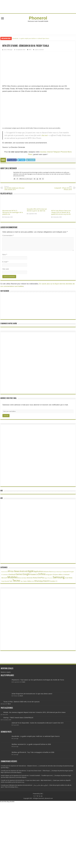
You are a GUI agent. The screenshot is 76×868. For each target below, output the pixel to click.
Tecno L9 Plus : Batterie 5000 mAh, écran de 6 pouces (21, 702)
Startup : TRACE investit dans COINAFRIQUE (18, 718)
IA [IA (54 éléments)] (37, 574)
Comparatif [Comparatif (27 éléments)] (66, 572)
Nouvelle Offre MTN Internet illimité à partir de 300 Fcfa (37, 210)
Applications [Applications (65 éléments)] (39, 571)
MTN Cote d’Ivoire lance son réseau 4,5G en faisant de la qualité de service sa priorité (61, 212)
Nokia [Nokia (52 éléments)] (35, 578)
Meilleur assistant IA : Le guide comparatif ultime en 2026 (31, 744)
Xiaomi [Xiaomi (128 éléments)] (46, 581)
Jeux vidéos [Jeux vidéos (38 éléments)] (59, 574)
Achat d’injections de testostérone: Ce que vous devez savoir (32, 694)
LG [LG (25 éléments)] (63, 575)
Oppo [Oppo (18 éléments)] (46, 578)
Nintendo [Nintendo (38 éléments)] (30, 578)
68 (25, 682)
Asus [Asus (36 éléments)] (50, 572)
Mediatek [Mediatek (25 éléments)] (67, 575)
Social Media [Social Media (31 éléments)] (69, 578)
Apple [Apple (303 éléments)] (31, 571)
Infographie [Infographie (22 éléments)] (49, 575)
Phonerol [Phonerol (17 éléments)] (50, 578)
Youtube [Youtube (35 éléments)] (52, 581)
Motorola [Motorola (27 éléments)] (21, 578)
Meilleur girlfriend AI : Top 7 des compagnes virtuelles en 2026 (33, 752)
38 (10, 704)
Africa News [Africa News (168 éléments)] (13, 571)
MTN (30, 50)
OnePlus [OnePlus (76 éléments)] (41, 578)
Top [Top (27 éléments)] (21, 581)
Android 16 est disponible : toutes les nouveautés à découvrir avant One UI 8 (38, 723)
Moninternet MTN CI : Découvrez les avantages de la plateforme (13, 212)
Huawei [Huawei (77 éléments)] (33, 574)
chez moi (44, 135)
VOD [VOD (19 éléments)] (33, 581)
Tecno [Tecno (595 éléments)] (16, 581)
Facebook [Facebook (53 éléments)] (12, 574)
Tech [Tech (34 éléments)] (11, 581)
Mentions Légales (6, 672)
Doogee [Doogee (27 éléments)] (71, 572)
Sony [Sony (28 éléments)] (3, 581)
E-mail (5, 262)
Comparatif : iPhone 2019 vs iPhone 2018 (62, 188)
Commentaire (8, 235)
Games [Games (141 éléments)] (19, 574)
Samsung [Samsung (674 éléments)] (59, 577)
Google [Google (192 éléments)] (26, 574)
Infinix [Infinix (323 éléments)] (42, 574)
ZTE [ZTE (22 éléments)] (56, 581)
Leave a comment (39, 50)
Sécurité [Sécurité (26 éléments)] (7, 581)
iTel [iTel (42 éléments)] (54, 575)
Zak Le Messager (8, 50)
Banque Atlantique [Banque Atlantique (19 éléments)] (57, 572)
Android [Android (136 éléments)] (23, 571)
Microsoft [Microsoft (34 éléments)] (4, 578)
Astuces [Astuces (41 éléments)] (46, 572)
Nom (5, 255)
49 (22, 696)
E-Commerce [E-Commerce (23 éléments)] (5, 575)
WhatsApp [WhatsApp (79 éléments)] (39, 581)
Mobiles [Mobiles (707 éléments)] (13, 577)
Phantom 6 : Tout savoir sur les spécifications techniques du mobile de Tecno (38, 680)
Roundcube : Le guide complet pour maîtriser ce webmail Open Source (31, 38)
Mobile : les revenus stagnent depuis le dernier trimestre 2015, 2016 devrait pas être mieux (34, 712)
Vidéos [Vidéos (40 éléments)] (29, 581)
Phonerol (38, 18)
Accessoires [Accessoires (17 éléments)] (4, 572)
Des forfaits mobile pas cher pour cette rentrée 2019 (14, 188)
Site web (6, 269)
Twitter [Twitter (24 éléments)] (25, 581)
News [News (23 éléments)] (25, 578)
